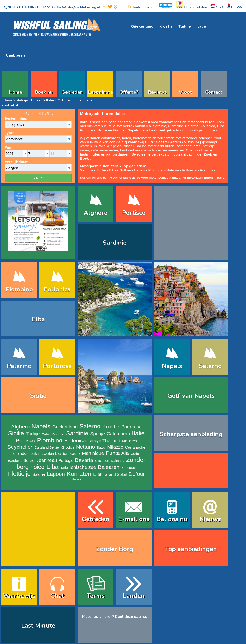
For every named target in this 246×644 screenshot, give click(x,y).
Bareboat (15, 461)
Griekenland (142, 26)
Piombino (176, 126)
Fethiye (94, 441)
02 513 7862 (52, 7)
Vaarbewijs (19, 596)
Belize (29, 461)
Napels (172, 366)
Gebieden (72, 92)
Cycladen (102, 461)
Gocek (75, 454)
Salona (39, 475)
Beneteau (129, 468)
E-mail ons (134, 519)
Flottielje (19, 474)
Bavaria (84, 460)
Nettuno (86, 447)
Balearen (109, 467)
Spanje (97, 434)
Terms (96, 596)
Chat (57, 596)
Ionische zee (83, 467)
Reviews (157, 92)
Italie (201, 26)
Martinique (93, 453)
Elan (98, 474)
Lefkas (35, 454)
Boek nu (44, 92)
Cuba (46, 434)
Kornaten (79, 474)
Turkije (185, 26)
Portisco (134, 213)
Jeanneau (47, 460)
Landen (134, 596)
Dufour (137, 474)
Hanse (76, 479)
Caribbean (15, 55)
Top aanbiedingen (191, 549)
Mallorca (129, 441)
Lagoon (56, 474)
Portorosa (88, 130)
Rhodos (67, 447)
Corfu (135, 454)
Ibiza (101, 447)
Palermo (192, 126)
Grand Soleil (116, 475)
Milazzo (115, 447)
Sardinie (159, 126)
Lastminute (100, 92)
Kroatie (166, 26)
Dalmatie (118, 461)
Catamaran (118, 434)
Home (15, 92)
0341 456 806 (23, 7)
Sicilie (102, 130)
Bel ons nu (172, 519)
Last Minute (38, 626)
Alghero (96, 213)
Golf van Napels (126, 130)
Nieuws (210, 519)
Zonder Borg (115, 549)
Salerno (173, 170)
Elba (221, 126)
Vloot (185, 92)
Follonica (208, 126)
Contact (214, 92)
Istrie (64, 468)
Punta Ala (117, 453)
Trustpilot (9, 105)
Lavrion (62, 454)
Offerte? (129, 92)
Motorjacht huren (29, 100)
